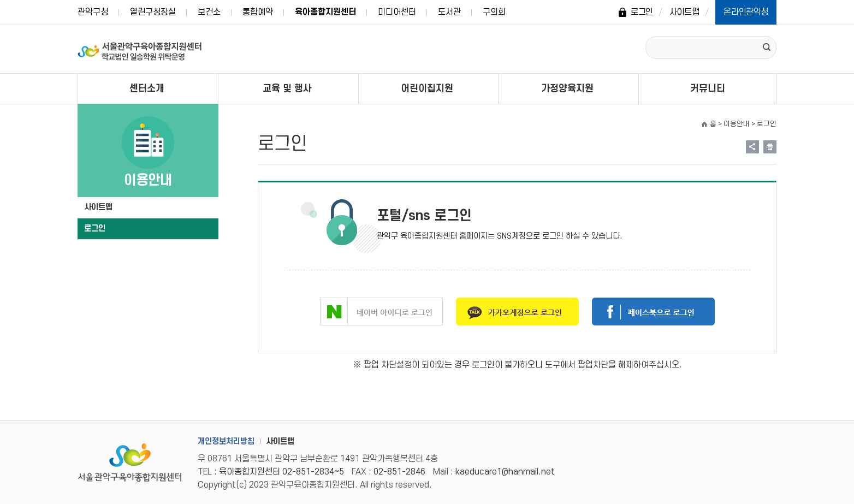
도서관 (449, 12)
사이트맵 (684, 12)
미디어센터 (397, 12)
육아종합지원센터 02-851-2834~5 (281, 472)
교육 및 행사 (287, 89)
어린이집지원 (427, 89)
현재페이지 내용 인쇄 (770, 147)
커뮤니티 (708, 89)
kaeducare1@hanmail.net (505, 472)
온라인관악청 (746, 12)
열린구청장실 (153, 12)
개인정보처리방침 (226, 441)
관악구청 (93, 12)
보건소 (209, 12)
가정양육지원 (567, 89)
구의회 (494, 12)
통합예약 (258, 12)
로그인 (642, 12)
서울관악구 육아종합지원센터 (140, 49)
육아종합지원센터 (325, 12)
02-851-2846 (399, 472)
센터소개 (147, 89)
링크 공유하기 (752, 147)
